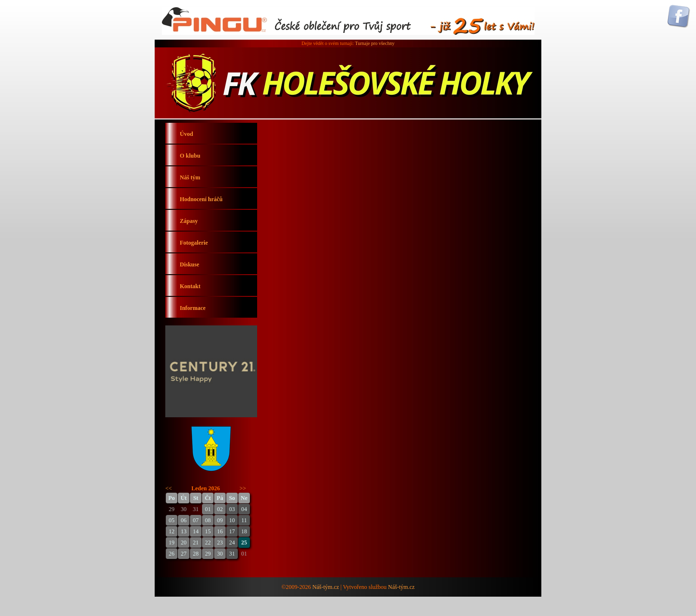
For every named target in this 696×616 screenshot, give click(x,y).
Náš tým (190, 177)
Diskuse (189, 264)
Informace (193, 308)
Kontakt (190, 286)
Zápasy (189, 221)
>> (243, 488)
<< (169, 488)
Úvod (186, 134)
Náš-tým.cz (326, 587)
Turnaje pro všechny (375, 43)
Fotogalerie (194, 243)
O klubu (190, 156)
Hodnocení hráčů (201, 199)
